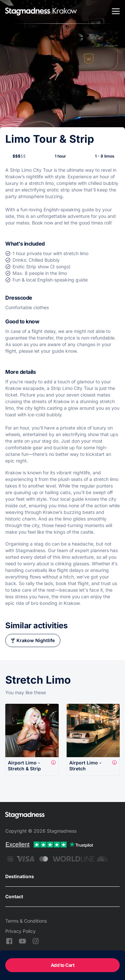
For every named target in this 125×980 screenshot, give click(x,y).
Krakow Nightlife (36, 640)
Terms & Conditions (26, 921)
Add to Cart (63, 965)
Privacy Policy (20, 931)
